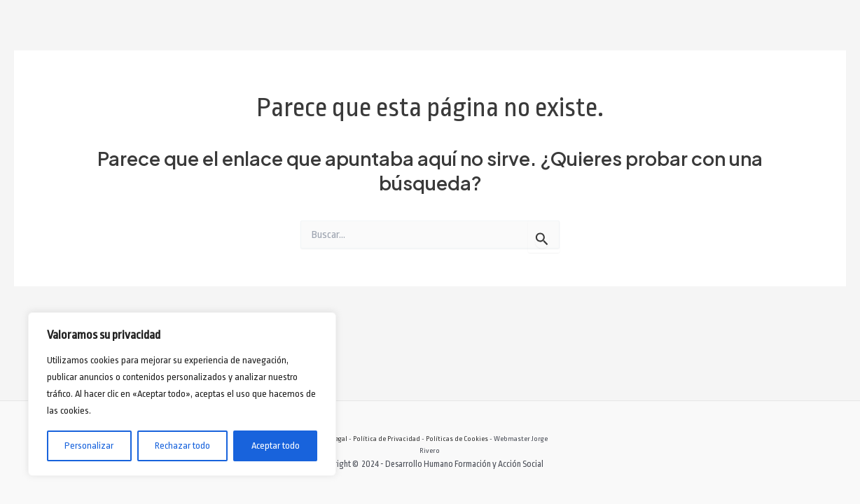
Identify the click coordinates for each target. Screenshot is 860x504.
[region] (182, 394)
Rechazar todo (182, 446)
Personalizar (89, 446)
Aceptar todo (276, 446)
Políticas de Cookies (457, 439)
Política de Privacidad (387, 439)
